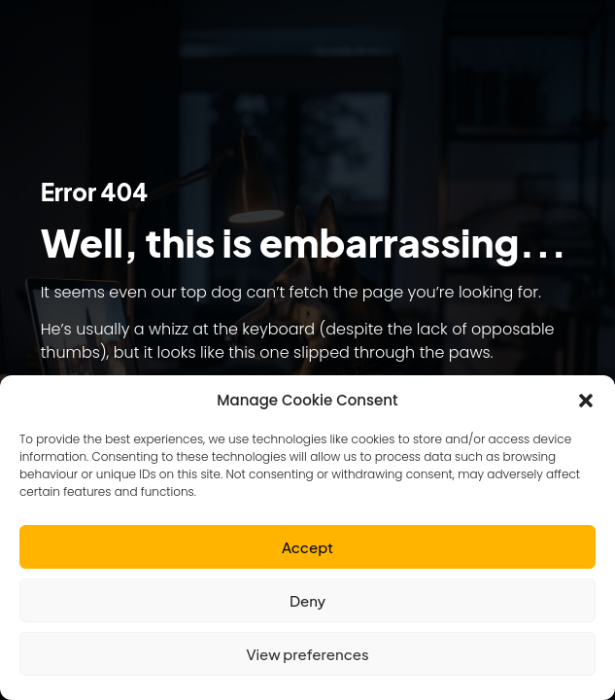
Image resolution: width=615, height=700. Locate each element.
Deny (307, 600)
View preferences (307, 654)
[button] (586, 401)
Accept (307, 547)
